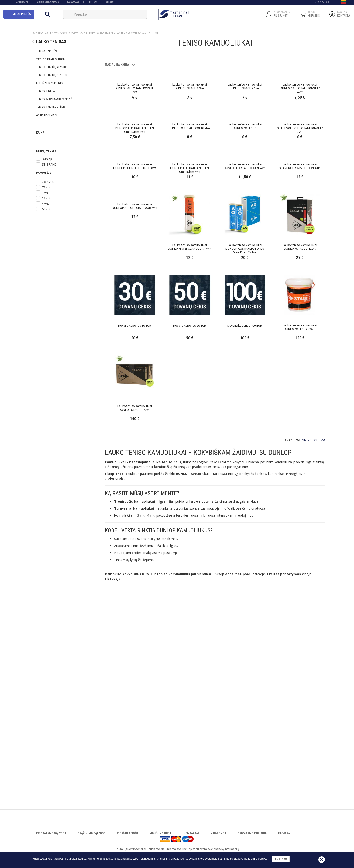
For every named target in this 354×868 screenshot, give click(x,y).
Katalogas (73, 3)
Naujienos (218, 833)
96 (315, 642)
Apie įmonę (22, 3)
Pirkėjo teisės (128, 833)
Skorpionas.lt (42, 33)
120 (322, 642)
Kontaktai (191, 833)
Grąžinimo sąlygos (92, 833)
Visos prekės (18, 15)
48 (304, 642)
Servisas (92, 3)
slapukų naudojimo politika (250, 859)
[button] (343, 3)
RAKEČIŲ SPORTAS (100, 33)
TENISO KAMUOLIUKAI (145, 33)
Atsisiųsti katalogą (48, 3)
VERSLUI (110, 3)
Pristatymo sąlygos (51, 833)
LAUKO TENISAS (121, 33)
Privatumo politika (252, 833)
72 (310, 642)
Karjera (284, 833)
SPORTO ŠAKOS (78, 33)
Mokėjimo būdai (161, 833)
